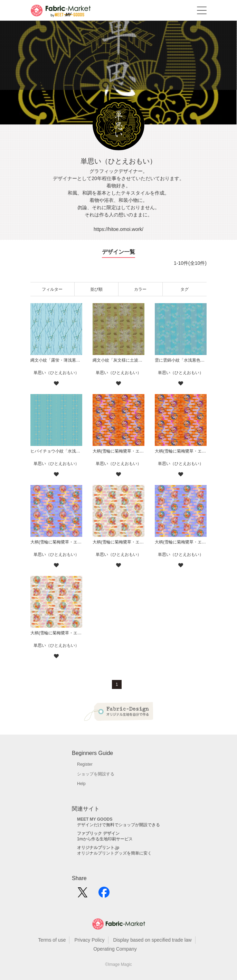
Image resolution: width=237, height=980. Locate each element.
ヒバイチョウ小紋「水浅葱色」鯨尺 (56, 451)
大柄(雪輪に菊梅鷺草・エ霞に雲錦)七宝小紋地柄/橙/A (181, 451)
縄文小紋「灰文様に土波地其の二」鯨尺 (118, 360)
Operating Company (115, 949)
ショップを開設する (96, 774)
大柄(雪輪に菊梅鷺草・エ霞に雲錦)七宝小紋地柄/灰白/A (56, 633)
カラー (140, 289)
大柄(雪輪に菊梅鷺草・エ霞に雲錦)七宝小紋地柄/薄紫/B (56, 542)
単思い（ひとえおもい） (56, 373)
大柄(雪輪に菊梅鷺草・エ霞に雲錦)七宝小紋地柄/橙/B (118, 451)
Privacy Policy (89, 940)
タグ (184, 289)
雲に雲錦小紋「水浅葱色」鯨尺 (181, 360)
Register (85, 764)
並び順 (96, 289)
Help (81, 784)
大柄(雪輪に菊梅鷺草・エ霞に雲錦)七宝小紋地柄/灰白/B (118, 542)
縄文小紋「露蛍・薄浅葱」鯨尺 (56, 360)
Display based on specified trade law (152, 940)
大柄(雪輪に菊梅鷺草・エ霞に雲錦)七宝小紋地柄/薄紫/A (181, 542)
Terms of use (52, 940)
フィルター (52, 289)
